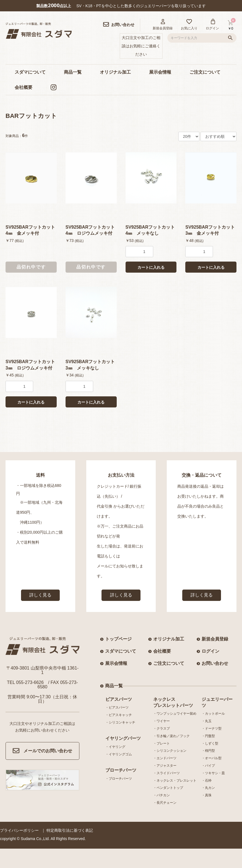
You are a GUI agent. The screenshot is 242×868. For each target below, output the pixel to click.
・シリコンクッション (170, 751)
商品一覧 (73, 72)
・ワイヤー (162, 721)
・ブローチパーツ (119, 779)
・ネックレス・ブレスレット (175, 781)
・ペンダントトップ (168, 788)
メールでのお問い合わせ (42, 751)
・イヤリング (115, 747)
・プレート (162, 743)
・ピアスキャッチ (119, 715)
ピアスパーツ (119, 699)
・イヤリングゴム (119, 754)
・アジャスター (165, 766)
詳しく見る (40, 595)
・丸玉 (207, 721)
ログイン (210, 651)
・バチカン (162, 795)
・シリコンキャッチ (120, 722)
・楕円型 (208, 751)
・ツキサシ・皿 (213, 773)
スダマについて (30, 72)
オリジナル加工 (115, 72)
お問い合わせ (215, 663)
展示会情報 (160, 72)
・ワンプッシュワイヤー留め (175, 714)
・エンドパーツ (165, 758)
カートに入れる (151, 267)
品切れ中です (31, 267)
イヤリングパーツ (123, 738)
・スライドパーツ (166, 773)
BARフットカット (31, 116)
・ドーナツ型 (212, 728)
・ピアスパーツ (117, 707)
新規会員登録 (215, 639)
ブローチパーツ (121, 770)
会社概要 (24, 87)
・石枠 (207, 781)
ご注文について (205, 72)
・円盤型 (208, 736)
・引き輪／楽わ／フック (171, 736)
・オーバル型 (212, 758)
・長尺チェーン (165, 803)
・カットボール (213, 714)
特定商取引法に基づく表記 (70, 830)
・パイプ (208, 766)
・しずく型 (210, 743)
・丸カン (208, 788)
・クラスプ (162, 728)
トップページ (118, 639)
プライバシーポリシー (19, 830)
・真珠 (207, 795)
